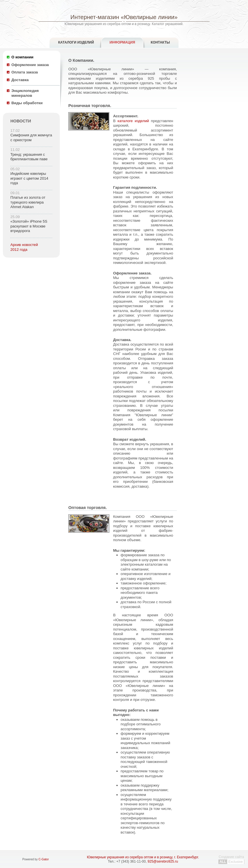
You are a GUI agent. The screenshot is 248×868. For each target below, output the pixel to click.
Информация (122, 42)
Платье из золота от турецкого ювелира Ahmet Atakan (28, 202)
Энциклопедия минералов (25, 93)
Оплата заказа (25, 72)
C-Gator (44, 859)
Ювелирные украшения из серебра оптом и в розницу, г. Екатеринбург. (143, 857)
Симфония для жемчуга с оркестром (31, 138)
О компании (22, 57)
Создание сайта (231, 859)
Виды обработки (27, 103)
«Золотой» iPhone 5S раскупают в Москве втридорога (29, 226)
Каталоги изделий (76, 42)
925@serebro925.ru (163, 861)
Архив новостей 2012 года (24, 247)
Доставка (20, 80)
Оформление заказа (30, 65)
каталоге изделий (133, 121)
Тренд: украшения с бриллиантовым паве (29, 157)
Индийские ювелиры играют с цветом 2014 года (29, 178)
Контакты (160, 42)
